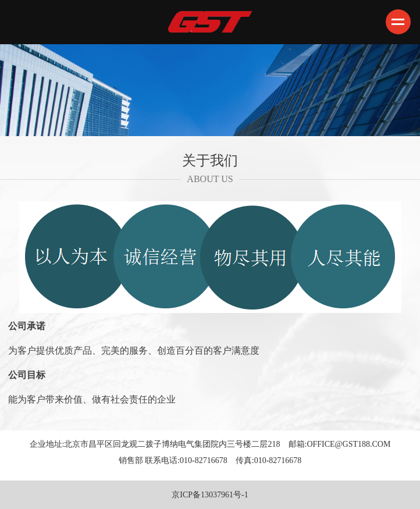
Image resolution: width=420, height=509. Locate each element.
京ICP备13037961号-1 (210, 495)
